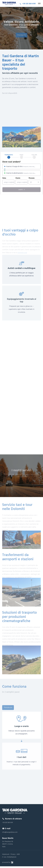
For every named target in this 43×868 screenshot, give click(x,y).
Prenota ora (22, 37)
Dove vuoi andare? (12, 162)
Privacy (13, 854)
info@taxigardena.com (10, 832)
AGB (18, 854)
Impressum (6, 854)
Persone (32, 178)
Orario (18, 178)
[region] (21, 209)
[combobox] (35, 182)
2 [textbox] (31, 182)
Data (4, 178)
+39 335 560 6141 (8, 822)
